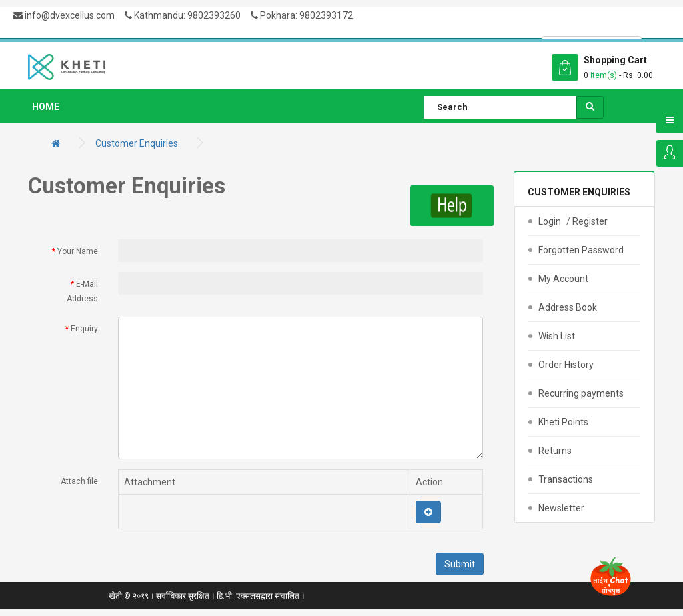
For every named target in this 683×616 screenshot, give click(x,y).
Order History (566, 365)
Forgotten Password (581, 250)
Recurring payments (581, 393)
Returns (555, 451)
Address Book (568, 307)
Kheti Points (563, 422)
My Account (563, 279)
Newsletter (561, 508)
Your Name (78, 251)
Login (670, 153)
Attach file (79, 481)
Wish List (557, 336)
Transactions (566, 479)
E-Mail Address (82, 292)
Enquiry (84, 329)
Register (590, 221)
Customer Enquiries (137, 143)
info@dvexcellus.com (64, 15)
